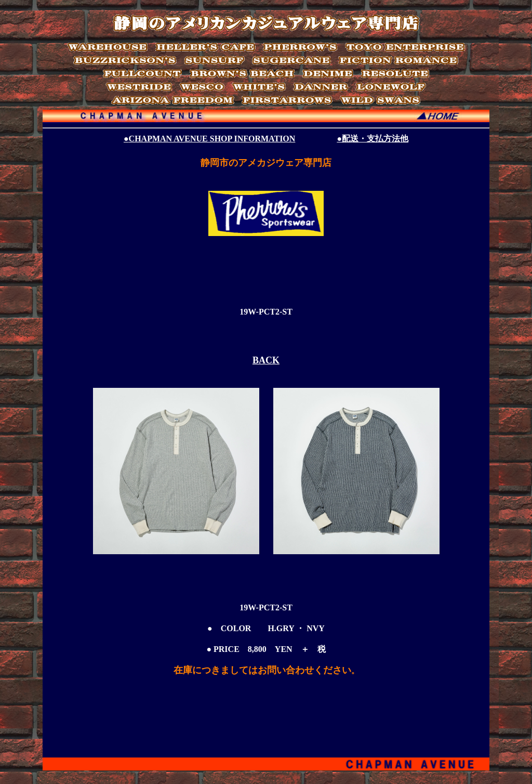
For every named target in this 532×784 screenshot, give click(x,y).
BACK (266, 360)
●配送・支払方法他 (373, 139)
